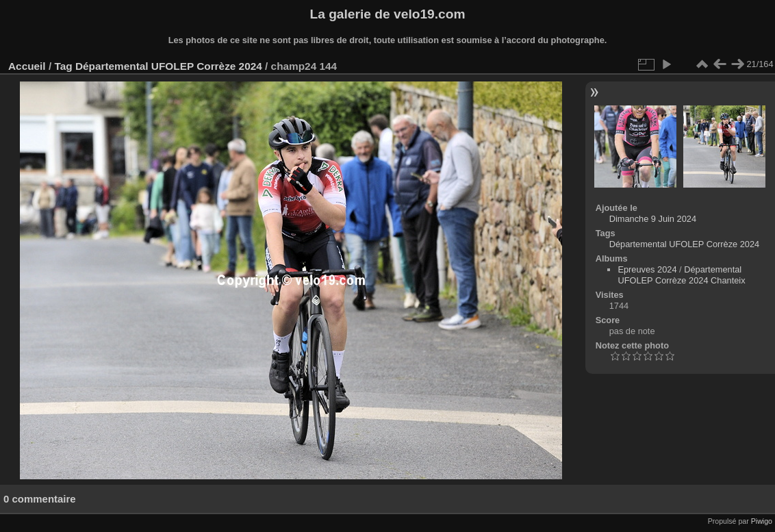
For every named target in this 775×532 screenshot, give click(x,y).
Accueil (27, 66)
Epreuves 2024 (647, 269)
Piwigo (762, 521)
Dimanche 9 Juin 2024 (653, 219)
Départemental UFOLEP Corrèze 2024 (169, 66)
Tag (63, 66)
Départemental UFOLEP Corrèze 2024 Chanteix (681, 275)
